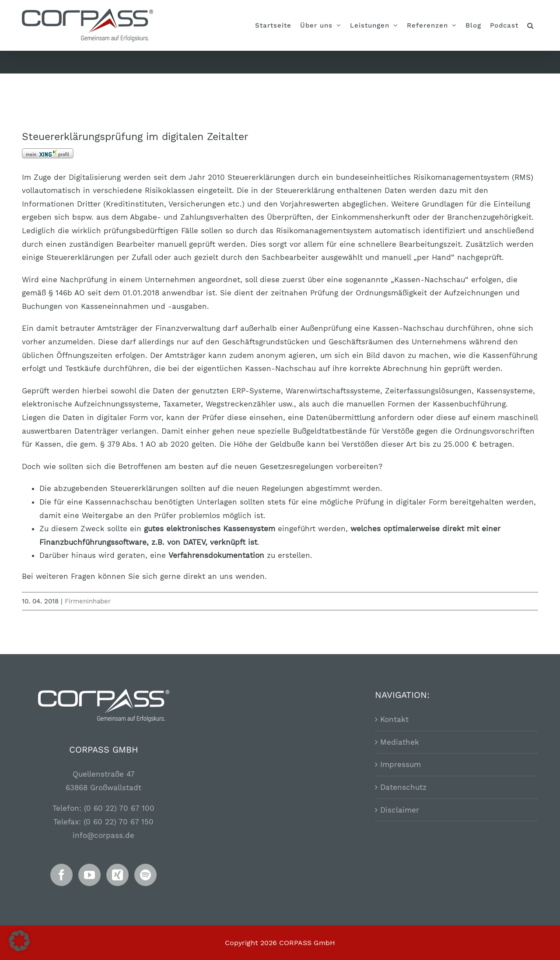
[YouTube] (89, 874)
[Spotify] (145, 874)
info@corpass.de (103, 834)
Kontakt (394, 718)
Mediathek (400, 741)
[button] (530, 25)
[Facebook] (61, 874)
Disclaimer (400, 809)
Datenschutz (403, 786)
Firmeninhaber (88, 601)
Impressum (401, 764)
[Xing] (117, 874)
